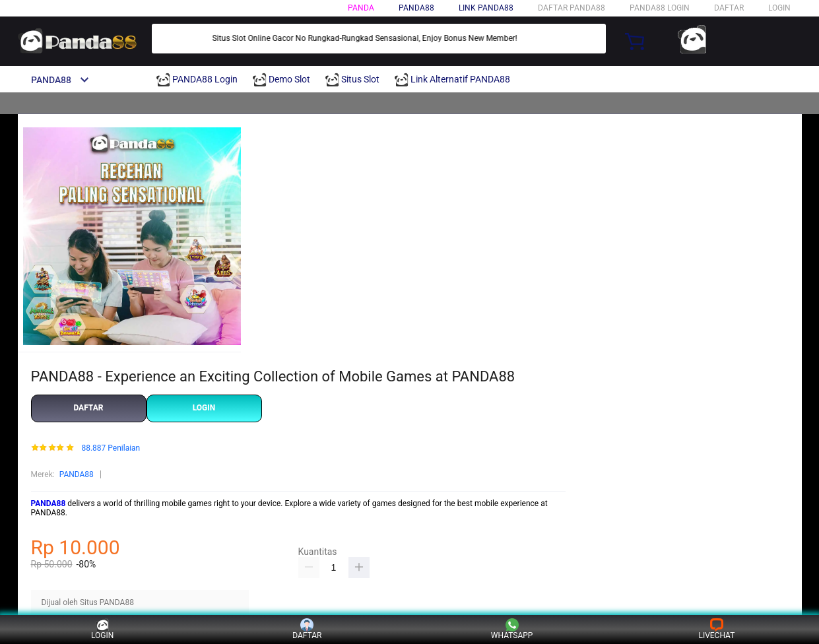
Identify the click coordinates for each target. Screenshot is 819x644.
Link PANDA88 (486, 8)
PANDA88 (77, 474)
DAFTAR (729, 8)
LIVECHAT (716, 629)
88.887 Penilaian (111, 448)
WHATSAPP (512, 629)
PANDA (361, 8)
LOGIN (779, 8)
